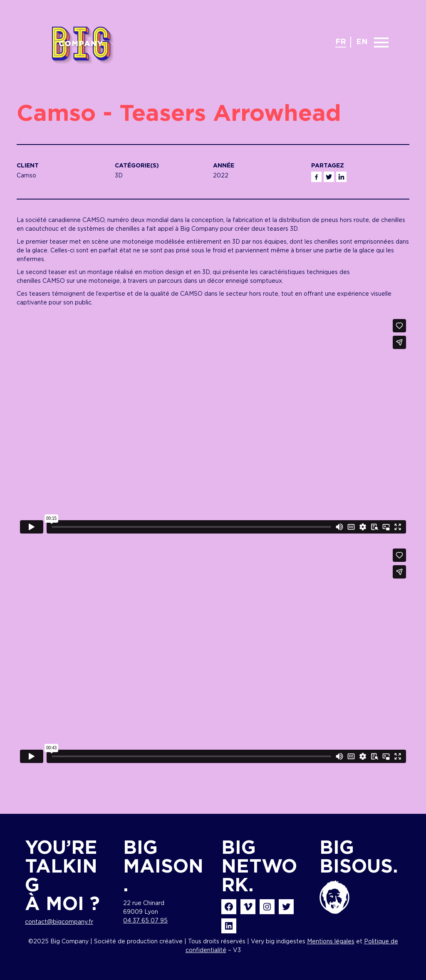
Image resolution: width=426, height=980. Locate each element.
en (362, 42)
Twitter (329, 177)
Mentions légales (331, 942)
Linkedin (341, 177)
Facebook (316, 177)
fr (341, 42)
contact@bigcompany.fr (59, 922)
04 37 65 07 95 (145, 921)
